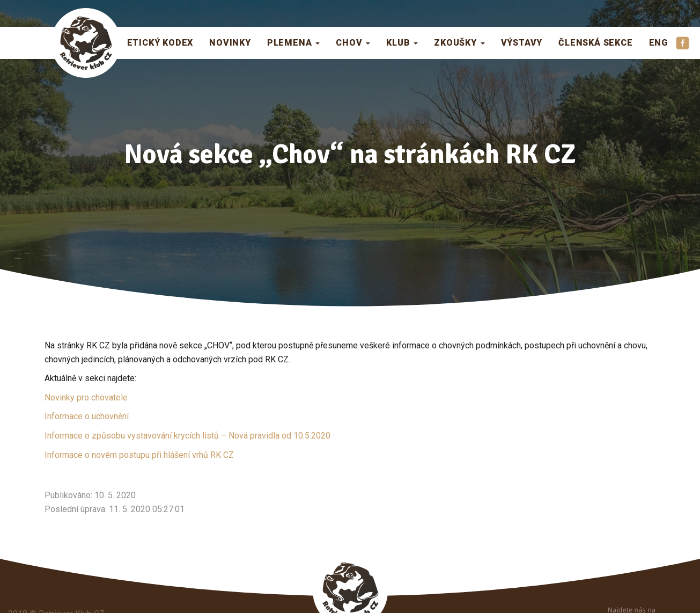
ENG (658, 43)
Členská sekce (595, 43)
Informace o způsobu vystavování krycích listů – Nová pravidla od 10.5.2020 (187, 436)
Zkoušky (459, 43)
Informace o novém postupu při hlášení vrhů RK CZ (139, 455)
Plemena (293, 43)
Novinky (230, 43)
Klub (402, 43)
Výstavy (522, 43)
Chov (353, 43)
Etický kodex (160, 43)
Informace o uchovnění (87, 416)
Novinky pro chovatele (86, 397)
